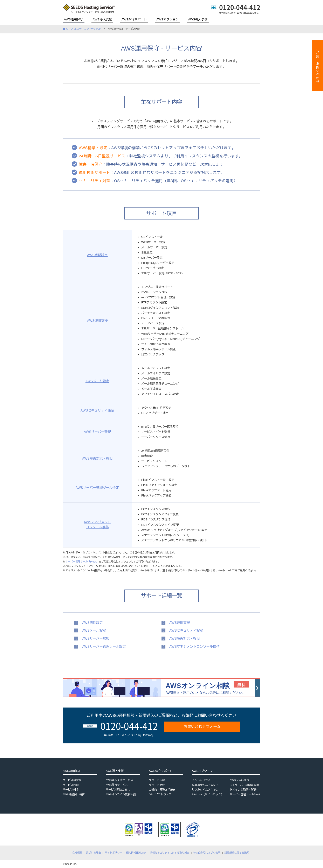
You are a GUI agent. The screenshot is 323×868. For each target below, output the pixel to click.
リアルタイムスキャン (205, 790)
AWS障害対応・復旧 (97, 458)
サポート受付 (157, 785)
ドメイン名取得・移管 (243, 790)
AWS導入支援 (102, 19)
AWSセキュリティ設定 (97, 410)
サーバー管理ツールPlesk (245, 794)
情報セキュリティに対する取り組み (170, 853)
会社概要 (77, 853)
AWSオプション (168, 19)
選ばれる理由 (94, 853)
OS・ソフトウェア (160, 794)
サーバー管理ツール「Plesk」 (82, 562)
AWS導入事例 (198, 19)
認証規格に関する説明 (237, 853)
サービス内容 (71, 785)
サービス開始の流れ (118, 790)
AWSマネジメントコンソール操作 (194, 647)
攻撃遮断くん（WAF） (205, 785)
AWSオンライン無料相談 (121, 794)
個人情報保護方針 (136, 853)
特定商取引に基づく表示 (207, 853)
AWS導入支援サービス (119, 780)
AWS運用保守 (74, 19)
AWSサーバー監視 (97, 432)
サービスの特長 (72, 780)
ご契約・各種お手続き (162, 790)
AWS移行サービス (117, 785)
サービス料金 (71, 790)
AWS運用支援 (97, 321)
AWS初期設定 (97, 255)
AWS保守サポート (134, 19)
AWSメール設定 (97, 381)
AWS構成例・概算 (74, 794)
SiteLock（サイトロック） (208, 794)
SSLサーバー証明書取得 (244, 785)
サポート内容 (157, 780)
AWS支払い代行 (239, 780)
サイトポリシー (114, 853)
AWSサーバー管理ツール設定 (97, 488)
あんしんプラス (201, 780)
